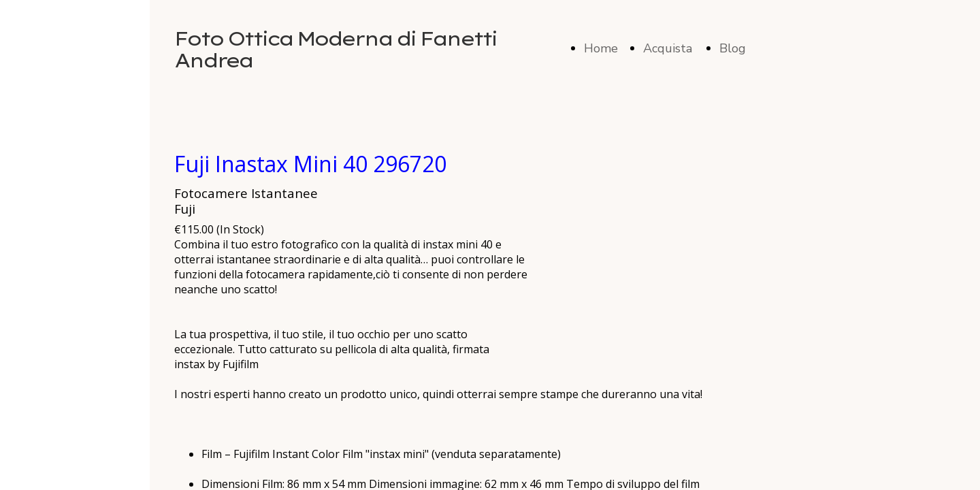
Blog (733, 48)
